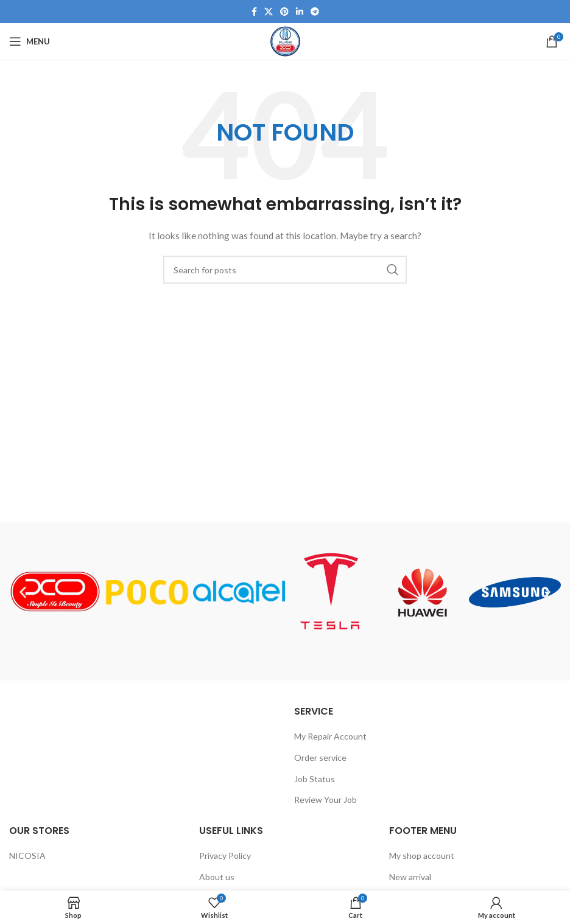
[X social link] (269, 12)
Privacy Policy (225, 856)
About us (217, 877)
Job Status (315, 779)
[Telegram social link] (315, 12)
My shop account (422, 856)
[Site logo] (285, 40)
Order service (320, 758)
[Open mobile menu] (30, 41)
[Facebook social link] (254, 12)
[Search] (285, 270)
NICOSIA (27, 856)
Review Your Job (325, 800)
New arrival (410, 877)
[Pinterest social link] (284, 12)
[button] (23, 592)
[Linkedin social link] (300, 12)
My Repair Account (330, 736)
